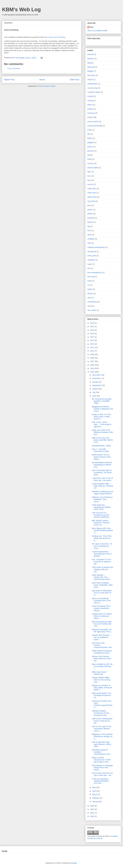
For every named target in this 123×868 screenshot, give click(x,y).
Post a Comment (14, 68)
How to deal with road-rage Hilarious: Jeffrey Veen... (102, 744)
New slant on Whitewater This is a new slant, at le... (102, 593)
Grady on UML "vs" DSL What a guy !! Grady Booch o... (101, 417)
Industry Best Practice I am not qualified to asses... (101, 637)
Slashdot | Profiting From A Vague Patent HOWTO (102, 493)
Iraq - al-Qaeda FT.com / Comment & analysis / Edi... (102, 562)
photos (90, 210)
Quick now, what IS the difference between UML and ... (102, 432)
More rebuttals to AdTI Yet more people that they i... (102, 666)
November (97, 378)
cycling (90, 101)
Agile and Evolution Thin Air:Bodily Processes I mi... (102, 695)
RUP (89, 231)
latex (89, 172)
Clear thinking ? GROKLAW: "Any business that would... (101, 577)
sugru (90, 264)
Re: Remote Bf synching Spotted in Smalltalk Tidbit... (102, 401)
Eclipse (90, 109)
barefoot (91, 59)
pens (89, 205)
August (95, 389)
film (89, 134)
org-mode (91, 201)
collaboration (92, 84)
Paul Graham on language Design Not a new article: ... (102, 768)
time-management (95, 272)
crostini (90, 96)
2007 (92, 361)
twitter (90, 289)
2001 (92, 813)
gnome (90, 147)
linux (89, 176)
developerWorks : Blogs (101, 446)
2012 (92, 344)
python (90, 222)
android (90, 54)
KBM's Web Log (21, 9)
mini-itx (90, 184)
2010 (92, 351)
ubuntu (90, 293)
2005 (92, 368)
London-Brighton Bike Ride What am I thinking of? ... (102, 486)
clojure (90, 80)
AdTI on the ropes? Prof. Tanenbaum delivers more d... (102, 729)
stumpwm (91, 260)
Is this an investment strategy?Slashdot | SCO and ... (101, 781)
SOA (89, 243)
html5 (90, 159)
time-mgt (91, 277)
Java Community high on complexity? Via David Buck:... (102, 472)
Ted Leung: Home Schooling (55, 37)
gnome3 (91, 151)
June (94, 396)
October (96, 382)
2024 (92, 323)
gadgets (91, 142)
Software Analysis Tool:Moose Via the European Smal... (100, 713)
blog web (91, 67)
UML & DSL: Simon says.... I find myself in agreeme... (102, 424)
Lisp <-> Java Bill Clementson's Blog (100, 450)
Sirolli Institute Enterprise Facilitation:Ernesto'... (102, 652)
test (89, 268)
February (96, 798)
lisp (89, 180)
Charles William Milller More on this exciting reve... (101, 680)
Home (42, 80)
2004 (92, 372)
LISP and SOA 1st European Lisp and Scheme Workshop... (101, 515)
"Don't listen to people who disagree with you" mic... (102, 569)
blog (89, 63)
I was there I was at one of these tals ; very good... (102, 479)
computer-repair (94, 92)
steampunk (92, 252)
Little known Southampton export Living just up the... (102, 721)
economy (91, 113)
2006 (92, 365)
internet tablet (93, 168)
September (97, 385)
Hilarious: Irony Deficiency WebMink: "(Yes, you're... (102, 499)
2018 (92, 333)
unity (89, 298)
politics (90, 214)
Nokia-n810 (92, 197)
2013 (92, 340)
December (97, 375)
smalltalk (91, 239)
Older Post (74, 80)
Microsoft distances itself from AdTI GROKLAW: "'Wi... (102, 624)
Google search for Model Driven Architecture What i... (102, 616)
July (94, 392)
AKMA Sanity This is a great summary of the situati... (101, 457)
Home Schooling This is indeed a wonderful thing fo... (101, 608)
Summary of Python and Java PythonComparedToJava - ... (102, 704)
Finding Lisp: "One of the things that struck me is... (102, 538)
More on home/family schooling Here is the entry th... (101, 601)
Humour (91, 163)
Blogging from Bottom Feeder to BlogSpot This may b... (102, 409)
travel (90, 281)
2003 (92, 806)
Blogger (74, 863)
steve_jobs (92, 256)
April (94, 791)
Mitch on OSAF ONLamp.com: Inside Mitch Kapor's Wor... (101, 760)
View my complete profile (97, 31)
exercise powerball (95, 126)
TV (89, 285)
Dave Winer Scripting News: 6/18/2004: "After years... (102, 585)
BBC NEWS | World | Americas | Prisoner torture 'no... (101, 523)
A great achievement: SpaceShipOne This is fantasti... (102, 554)
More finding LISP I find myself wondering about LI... (102, 531)
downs (90, 105)
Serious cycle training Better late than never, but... (102, 659)
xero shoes (92, 310)
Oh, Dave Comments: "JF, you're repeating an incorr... (102, 546)
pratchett (91, 218)
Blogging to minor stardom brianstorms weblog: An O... (102, 736)
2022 (92, 330)
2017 (92, 337)
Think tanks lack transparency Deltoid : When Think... (102, 507)
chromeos (91, 75)
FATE (90, 130)
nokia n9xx (92, 193)
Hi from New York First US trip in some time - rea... (102, 774)
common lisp (92, 88)
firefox (90, 138)
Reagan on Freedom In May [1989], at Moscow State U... (102, 688)
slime (89, 235)
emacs (90, 117)
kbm (92, 27)
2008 (92, 358)
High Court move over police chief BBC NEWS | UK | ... (102, 440)
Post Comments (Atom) (47, 86)
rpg (89, 226)
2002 (92, 809)
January (96, 802)
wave (89, 306)
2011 (92, 347)
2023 (92, 326)
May (94, 787)
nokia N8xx (92, 189)
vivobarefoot (92, 302)
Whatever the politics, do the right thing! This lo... (102, 631)
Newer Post (9, 80)
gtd (89, 155)
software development (96, 247)
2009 (92, 354)
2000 (92, 816)
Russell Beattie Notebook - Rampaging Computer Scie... (102, 465)
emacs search (93, 121)
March (95, 794)
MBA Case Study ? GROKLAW (99, 673)
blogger (90, 71)
